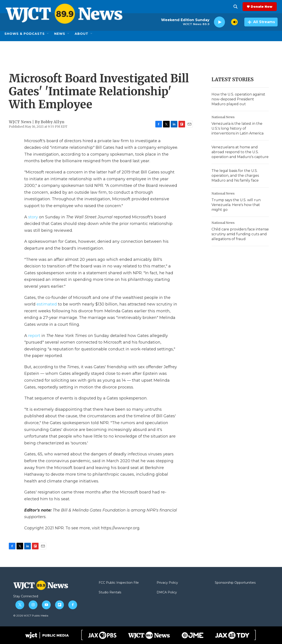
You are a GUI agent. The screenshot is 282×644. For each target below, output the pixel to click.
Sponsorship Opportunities (235, 583)
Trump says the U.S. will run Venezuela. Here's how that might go (236, 205)
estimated (47, 304)
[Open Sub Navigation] (48, 34)
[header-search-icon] (236, 7)
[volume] (234, 22)
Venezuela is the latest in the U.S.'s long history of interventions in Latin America (237, 128)
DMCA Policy (167, 592)
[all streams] (261, 22)
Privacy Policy (167, 583)
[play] (219, 22)
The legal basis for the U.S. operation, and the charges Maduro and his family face (235, 176)
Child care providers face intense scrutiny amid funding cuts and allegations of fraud (240, 234)
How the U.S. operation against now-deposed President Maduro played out (238, 99)
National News (223, 117)
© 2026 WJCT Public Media (31, 615)
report (34, 336)
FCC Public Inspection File (119, 583)
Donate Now (262, 7)
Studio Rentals (110, 592)
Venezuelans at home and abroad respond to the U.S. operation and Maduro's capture (240, 152)
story (33, 217)
